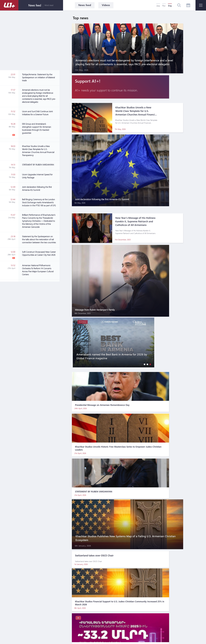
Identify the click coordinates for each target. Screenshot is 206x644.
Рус (164, 6)
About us (83, 613)
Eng (170, 6)
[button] (144, 195)
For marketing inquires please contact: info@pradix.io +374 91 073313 (112, 631)
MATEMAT (95, 637)
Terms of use (99, 613)
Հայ (158, 6)
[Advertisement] (41, 264)
